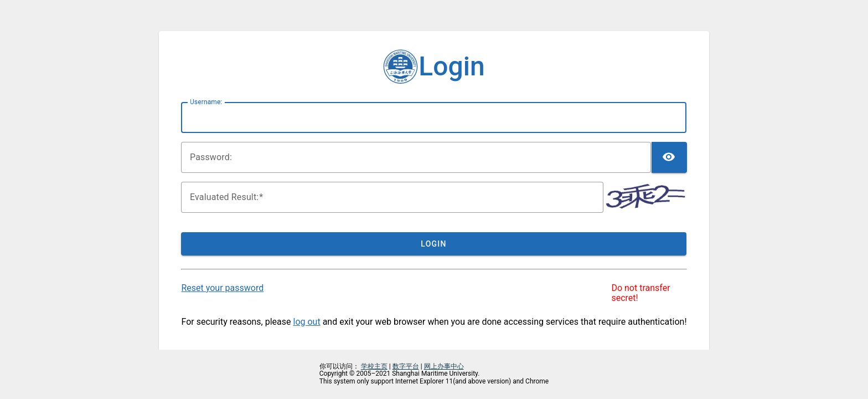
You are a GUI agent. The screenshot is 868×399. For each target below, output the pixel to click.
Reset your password (222, 288)
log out (307, 322)
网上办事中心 (444, 366)
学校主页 (374, 366)
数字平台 (406, 366)
